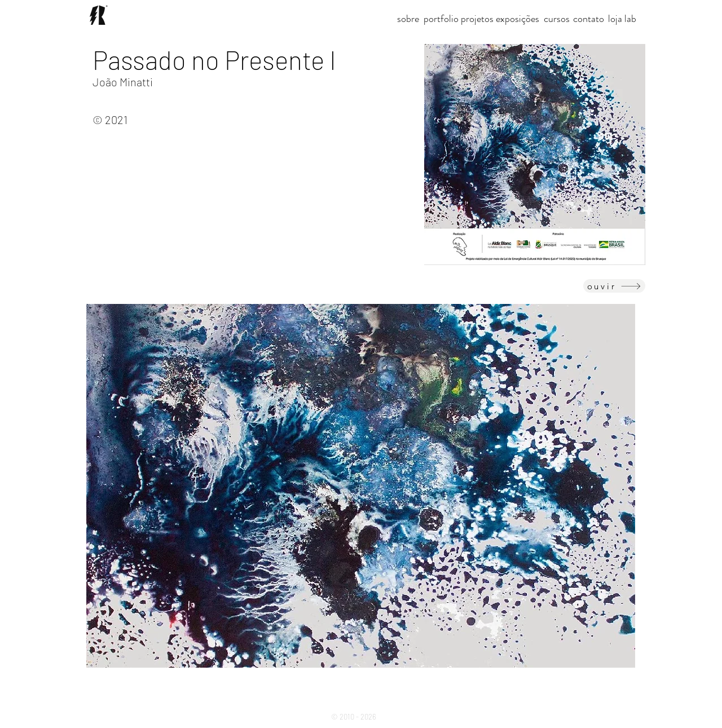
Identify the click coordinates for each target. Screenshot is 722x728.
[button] (477, 19)
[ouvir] (614, 286)
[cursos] (557, 19)
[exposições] (518, 19)
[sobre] (408, 19)
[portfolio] (441, 19)
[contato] (589, 19)
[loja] (615, 19)
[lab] (630, 19)
